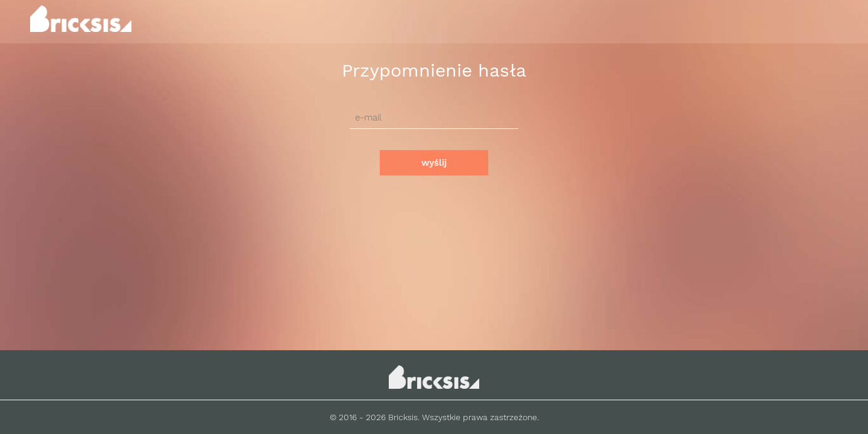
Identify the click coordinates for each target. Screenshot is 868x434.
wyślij (434, 163)
